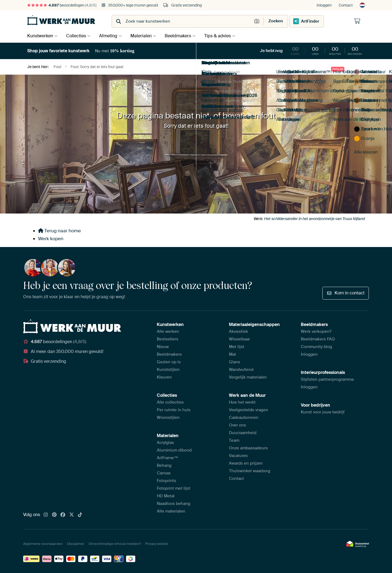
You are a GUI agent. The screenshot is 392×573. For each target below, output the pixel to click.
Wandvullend (241, 370)
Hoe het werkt (242, 402)
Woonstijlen (168, 417)
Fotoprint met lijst (174, 488)
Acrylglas (165, 443)
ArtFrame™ (167, 458)
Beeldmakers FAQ (318, 339)
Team (234, 440)
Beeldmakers (183, 36)
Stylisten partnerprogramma (327, 379)
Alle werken (168, 331)
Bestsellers (168, 339)
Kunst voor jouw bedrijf (323, 412)
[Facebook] (63, 515)
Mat (232, 354)
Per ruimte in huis (174, 410)
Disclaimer (76, 544)
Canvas (164, 473)
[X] (72, 515)
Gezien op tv (169, 362)
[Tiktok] (80, 515)
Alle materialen (171, 511)
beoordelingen (62, 5)
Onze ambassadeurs (248, 448)
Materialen (145, 36)
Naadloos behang (174, 504)
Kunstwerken (40, 36)
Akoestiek (238, 331)
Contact (346, 5)
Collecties (77, 36)
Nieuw (163, 347)
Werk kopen (51, 239)
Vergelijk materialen (248, 377)
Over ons (238, 425)
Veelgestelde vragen (249, 410)
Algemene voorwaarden (43, 544)
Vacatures (238, 456)
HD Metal (166, 496)
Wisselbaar (239, 339)
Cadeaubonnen (244, 417)
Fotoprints (166, 481)
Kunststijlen (168, 370)
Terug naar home (59, 231)
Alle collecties (170, 402)
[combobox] (183, 21)
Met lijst (237, 347)
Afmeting (111, 36)
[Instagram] (46, 515)
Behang (164, 465)
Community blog (316, 347)
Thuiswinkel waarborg (250, 471)
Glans (235, 362)
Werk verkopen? (316, 331)
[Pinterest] (54, 515)
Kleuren (164, 377)
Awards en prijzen (246, 463)
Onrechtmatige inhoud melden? (115, 544)
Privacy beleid (156, 544)
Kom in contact (346, 293)
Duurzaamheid (243, 433)
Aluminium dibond (174, 450)
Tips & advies (224, 36)
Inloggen (324, 5)
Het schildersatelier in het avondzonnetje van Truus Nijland (314, 219)
